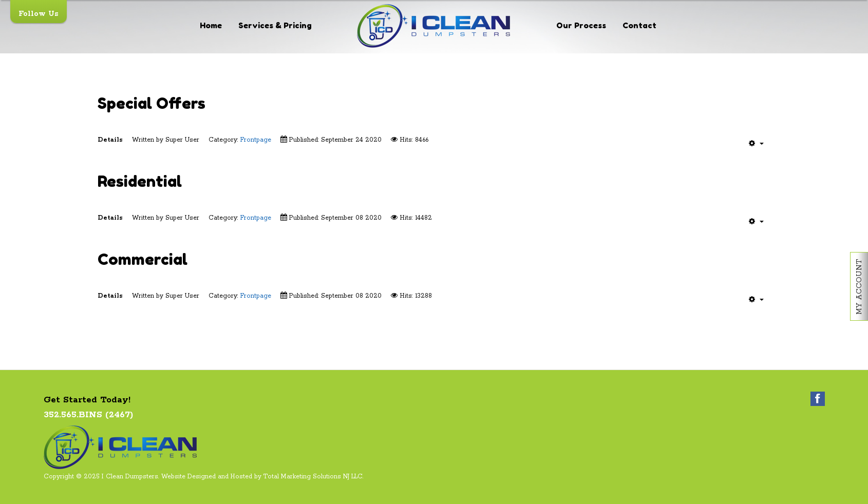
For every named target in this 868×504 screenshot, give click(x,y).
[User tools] (756, 143)
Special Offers (152, 103)
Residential (140, 181)
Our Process (581, 25)
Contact (639, 25)
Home (211, 25)
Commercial (143, 259)
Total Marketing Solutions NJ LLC (313, 477)
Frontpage (256, 140)
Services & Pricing (275, 25)
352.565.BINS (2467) (88, 415)
